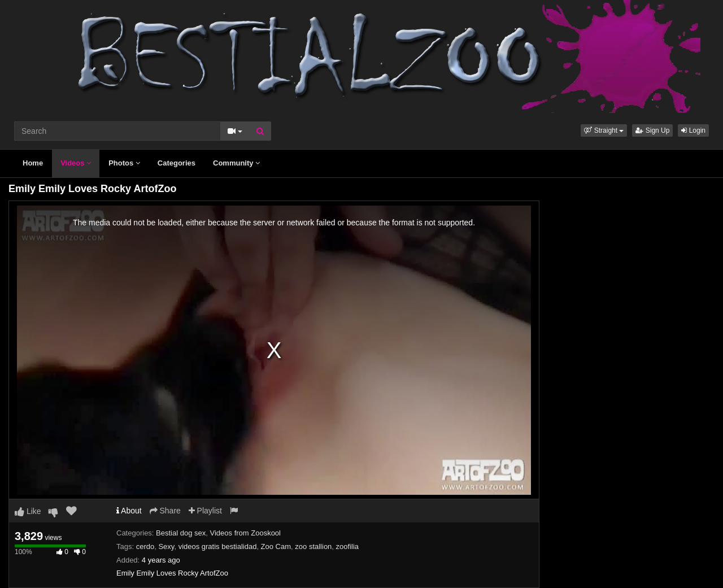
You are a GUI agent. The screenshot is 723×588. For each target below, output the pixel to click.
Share (165, 511)
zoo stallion (313, 546)
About (129, 511)
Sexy (166, 546)
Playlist (205, 511)
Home (33, 163)
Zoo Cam (276, 546)
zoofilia (347, 546)
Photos (124, 163)
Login (693, 130)
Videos (76, 163)
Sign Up (652, 130)
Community (236, 163)
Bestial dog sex (181, 533)
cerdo (145, 546)
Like (28, 511)
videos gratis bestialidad (218, 546)
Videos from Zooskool (246, 533)
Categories (177, 163)
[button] (604, 130)
